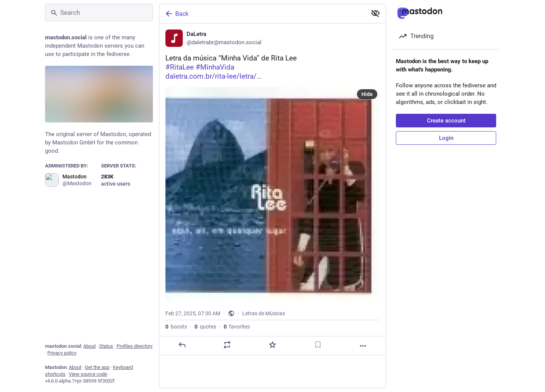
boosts (176, 327)
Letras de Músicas (264, 313)
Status (106, 346)
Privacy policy (62, 353)
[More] (363, 346)
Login (446, 138)
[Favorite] (272, 345)
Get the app (97, 367)
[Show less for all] (375, 13)
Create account (446, 121)
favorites (237, 327)
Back (176, 14)
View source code (88, 374)
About (90, 346)
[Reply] (182, 345)
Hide (367, 94)
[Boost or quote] (227, 345)
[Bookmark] (318, 345)
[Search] (99, 12)
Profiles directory (135, 346)
